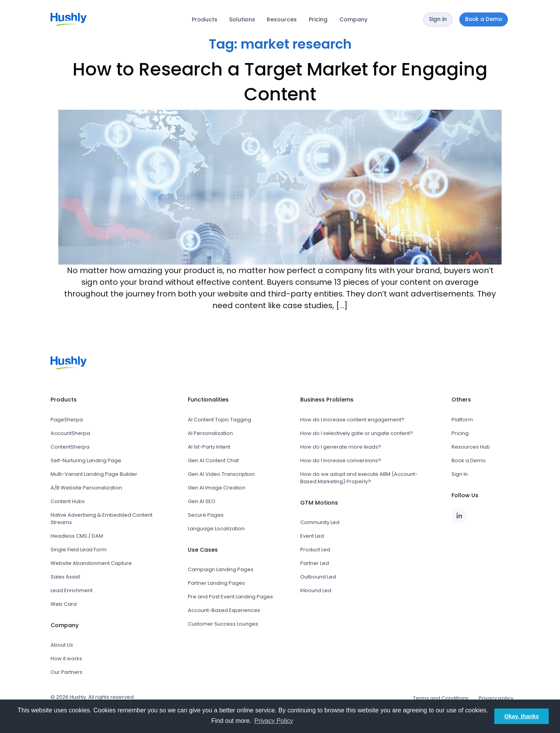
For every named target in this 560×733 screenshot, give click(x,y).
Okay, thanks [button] (522, 716)
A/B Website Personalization (86, 488)
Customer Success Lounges (223, 624)
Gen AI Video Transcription (221, 474)
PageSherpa (67, 420)
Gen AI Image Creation (217, 488)
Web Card (64, 604)
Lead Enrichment (72, 590)
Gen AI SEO (202, 501)
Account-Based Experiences (224, 610)
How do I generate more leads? (341, 447)
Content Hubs (68, 501)
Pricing (318, 19)
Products (205, 19)
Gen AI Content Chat (213, 460)
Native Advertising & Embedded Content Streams (101, 519)
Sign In (460, 474)
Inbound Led (316, 590)
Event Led (312, 536)
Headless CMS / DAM (77, 536)
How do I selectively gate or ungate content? (357, 433)
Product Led (315, 550)
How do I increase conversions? (341, 460)
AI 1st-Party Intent (209, 447)
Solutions (242, 19)
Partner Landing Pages (216, 583)
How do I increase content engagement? (352, 420)
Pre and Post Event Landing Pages (230, 597)
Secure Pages (206, 515)
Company (353, 19)
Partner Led (315, 563)
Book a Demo (469, 460)
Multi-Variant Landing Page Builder (94, 474)
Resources (282, 19)
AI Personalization (210, 433)
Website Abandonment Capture (91, 563)
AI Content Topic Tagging (220, 420)
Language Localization (216, 529)
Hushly (78, 697)
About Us (62, 645)
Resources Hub (471, 447)
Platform (462, 420)
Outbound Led (318, 577)
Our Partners (66, 672)
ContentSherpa (70, 447)
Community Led (320, 522)
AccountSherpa (70, 433)
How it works (66, 658)
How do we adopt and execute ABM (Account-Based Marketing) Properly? (359, 478)
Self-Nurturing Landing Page (86, 460)
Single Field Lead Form (79, 550)
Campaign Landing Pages (221, 569)
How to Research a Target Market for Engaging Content (280, 82)
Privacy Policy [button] (274, 721)
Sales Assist (65, 577)
